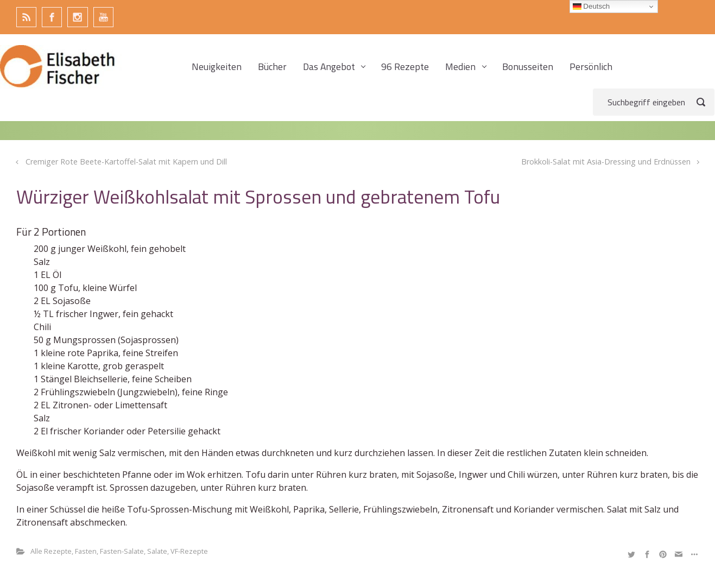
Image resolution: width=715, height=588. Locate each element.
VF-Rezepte (189, 551)
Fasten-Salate (122, 551)
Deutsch (591, 7)
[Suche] (654, 102)
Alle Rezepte (51, 551)
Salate (157, 551)
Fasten (86, 551)
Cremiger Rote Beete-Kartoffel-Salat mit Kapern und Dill (126, 162)
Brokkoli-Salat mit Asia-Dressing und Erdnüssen (606, 162)
